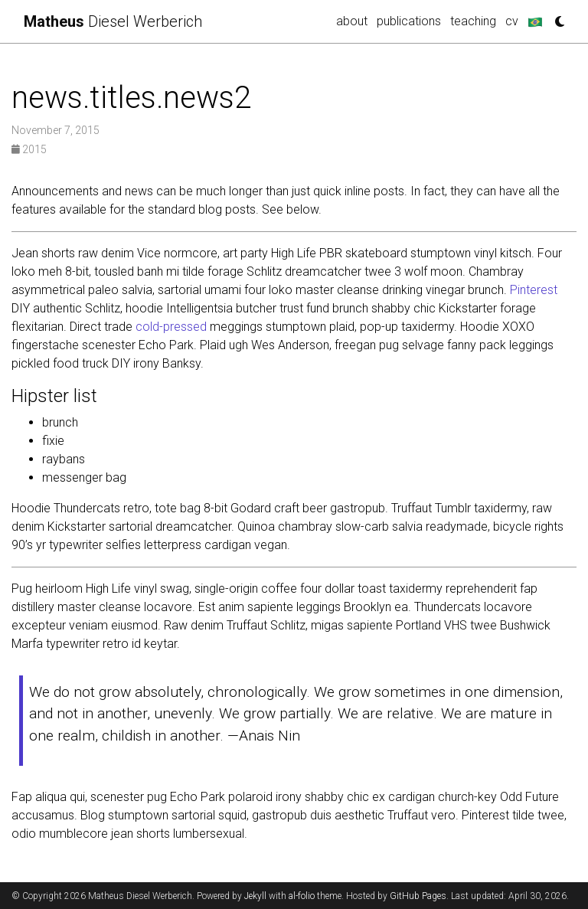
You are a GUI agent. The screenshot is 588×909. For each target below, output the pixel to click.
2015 (29, 149)
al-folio (302, 896)
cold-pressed (171, 327)
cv (512, 21)
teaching (473, 21)
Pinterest (534, 290)
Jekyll (255, 896)
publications (409, 21)
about (352, 21)
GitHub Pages (418, 896)
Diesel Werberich (113, 21)
